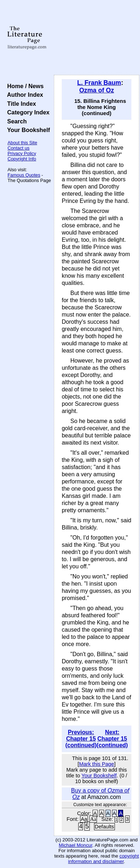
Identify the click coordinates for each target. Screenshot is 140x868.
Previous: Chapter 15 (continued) (81, 739)
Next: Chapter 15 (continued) (112, 739)
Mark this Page (97, 764)
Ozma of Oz (97, 90)
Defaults (104, 827)
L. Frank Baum (99, 83)
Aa (84, 819)
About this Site (22, 143)
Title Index (20, 104)
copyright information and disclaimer (104, 859)
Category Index (27, 112)
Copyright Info (22, 159)
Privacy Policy (22, 153)
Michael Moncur (76, 845)
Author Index (24, 95)
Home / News (24, 86)
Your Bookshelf (27, 130)
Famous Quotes (24, 175)
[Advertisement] (97, 38)
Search (15, 121)
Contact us (18, 148)
